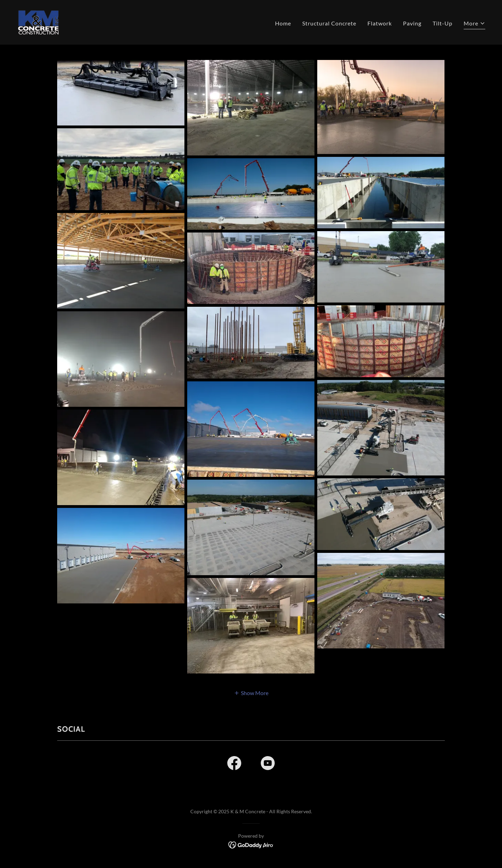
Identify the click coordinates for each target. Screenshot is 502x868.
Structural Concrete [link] (329, 23)
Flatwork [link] (380, 23)
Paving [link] (412, 23)
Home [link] (283, 23)
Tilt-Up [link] (443, 23)
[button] (474, 24)
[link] (39, 21)
